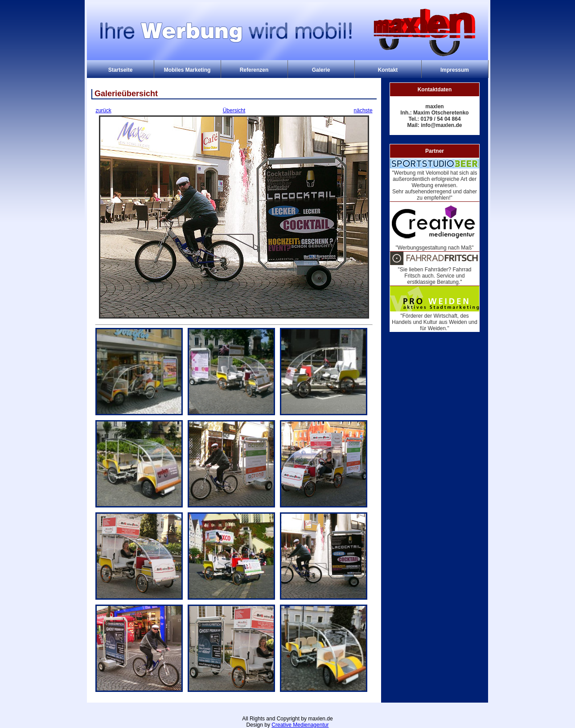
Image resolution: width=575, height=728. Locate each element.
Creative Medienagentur (300, 725)
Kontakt (388, 70)
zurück (103, 110)
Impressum (455, 70)
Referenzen (254, 70)
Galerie (321, 70)
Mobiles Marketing (187, 70)
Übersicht (234, 110)
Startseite (121, 70)
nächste (363, 110)
